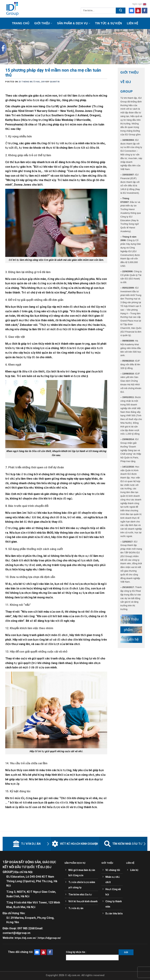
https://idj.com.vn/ (25, 938)
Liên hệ (132, 23)
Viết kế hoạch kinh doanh (75, 844)
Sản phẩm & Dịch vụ (74, 23)
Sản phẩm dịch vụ (130, 630)
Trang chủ (21, 23)
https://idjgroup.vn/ (50, 938)
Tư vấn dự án (27, 844)
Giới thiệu (43, 23)
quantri (55, 82)
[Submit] (121, 11)
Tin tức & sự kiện (109, 23)
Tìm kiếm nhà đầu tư (123, 844)
